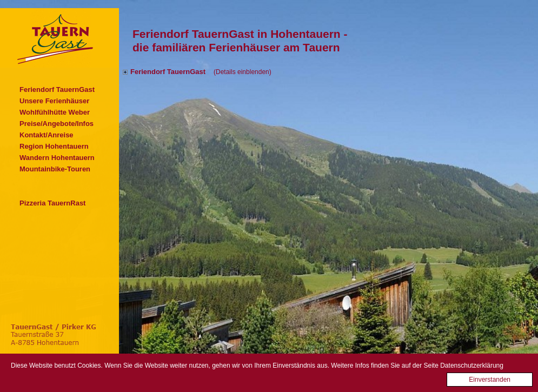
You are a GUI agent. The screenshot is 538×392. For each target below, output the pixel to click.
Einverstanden (490, 382)
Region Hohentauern (54, 146)
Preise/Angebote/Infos (57, 124)
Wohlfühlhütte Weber (55, 112)
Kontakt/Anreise (47, 135)
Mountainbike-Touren (55, 169)
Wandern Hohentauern (57, 158)
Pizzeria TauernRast (52, 203)
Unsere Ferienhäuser (54, 101)
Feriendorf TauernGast (57, 89)
